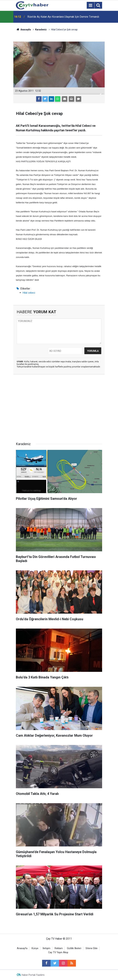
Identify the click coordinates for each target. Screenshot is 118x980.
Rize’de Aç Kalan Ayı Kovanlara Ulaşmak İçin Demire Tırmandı (63, 17)
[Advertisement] (59, 409)
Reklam (59, 948)
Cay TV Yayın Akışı (58, 952)
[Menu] (90, 5)
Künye (35, 948)
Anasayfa (22, 948)
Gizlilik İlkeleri (74, 948)
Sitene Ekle (92, 948)
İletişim (46, 948)
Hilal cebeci (29, 293)
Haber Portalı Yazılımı (33, 975)
